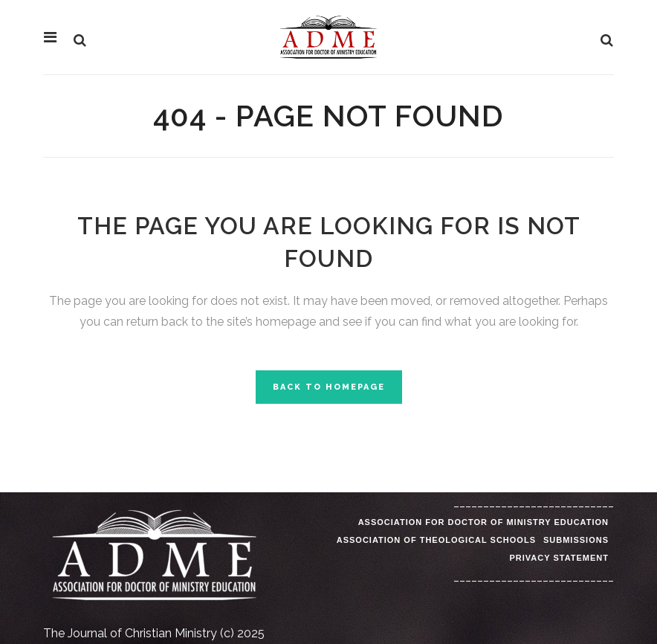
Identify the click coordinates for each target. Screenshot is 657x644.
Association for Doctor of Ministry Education (483, 522)
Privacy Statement (559, 558)
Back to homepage (329, 387)
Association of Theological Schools (436, 540)
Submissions (576, 540)
